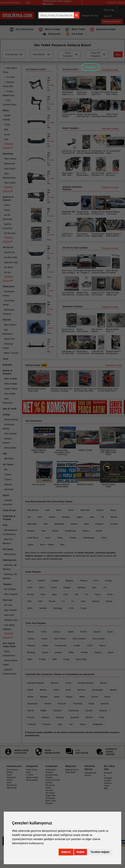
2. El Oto (30, 775)
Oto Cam (49, 790)
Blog (106, 788)
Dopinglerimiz (90, 773)
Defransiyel (50, 798)
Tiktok (107, 786)
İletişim (88, 775)
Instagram (108, 778)
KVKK (9, 783)
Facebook (108, 773)
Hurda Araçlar (32, 780)
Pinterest (108, 783)
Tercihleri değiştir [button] (100, 852)
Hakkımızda (12, 788)
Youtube (107, 780)
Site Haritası (12, 785)
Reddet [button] (81, 852)
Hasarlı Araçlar (32, 777)
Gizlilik (10, 780)
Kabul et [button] (66, 852)
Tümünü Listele (110, 307)
